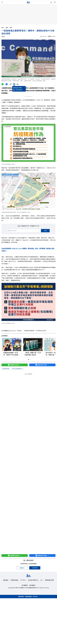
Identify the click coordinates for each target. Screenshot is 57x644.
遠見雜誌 (6, 580)
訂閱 (45, 231)
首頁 (3, 28)
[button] (53, 345)
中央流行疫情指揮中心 (17, 369)
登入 (14, 91)
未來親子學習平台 (33, 580)
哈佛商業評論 (14, 580)
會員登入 (22, 568)
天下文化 (23, 580)
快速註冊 (35, 568)
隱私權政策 (32, 585)
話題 (8, 28)
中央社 (3, 36)
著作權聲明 (25, 585)
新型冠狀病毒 (6, 369)
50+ (42, 580)
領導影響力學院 (49, 580)
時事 (11, 28)
